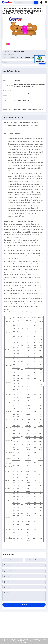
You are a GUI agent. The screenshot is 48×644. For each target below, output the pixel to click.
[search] (36, 2)
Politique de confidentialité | (9, 640)
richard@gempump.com (25, 626)
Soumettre (24, 605)
